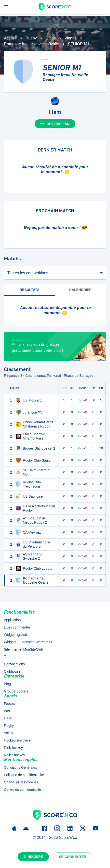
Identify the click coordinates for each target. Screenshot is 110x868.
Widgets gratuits (16, 635)
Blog (7, 684)
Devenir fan (55, 124)
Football (10, 704)
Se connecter (73, 857)
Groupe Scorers (16, 691)
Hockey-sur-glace (17, 740)
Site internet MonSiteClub (23, 649)
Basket (9, 711)
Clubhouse (12, 671)
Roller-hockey (14, 755)
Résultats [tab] (30, 290)
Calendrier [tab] (81, 290)
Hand (8, 718)
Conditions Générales (21, 767)
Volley (8, 733)
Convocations (14, 664)
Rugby (31, 38)
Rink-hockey (13, 748)
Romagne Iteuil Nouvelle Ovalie (31, 44)
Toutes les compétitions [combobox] (28, 273)
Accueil (10, 38)
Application (12, 620)
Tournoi (10, 657)
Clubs (51, 38)
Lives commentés (17, 627)
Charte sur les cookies (21, 782)
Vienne (71, 38)
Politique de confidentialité (24, 775)
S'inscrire (33, 857)
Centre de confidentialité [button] (22, 790)
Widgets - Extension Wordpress (28, 642)
